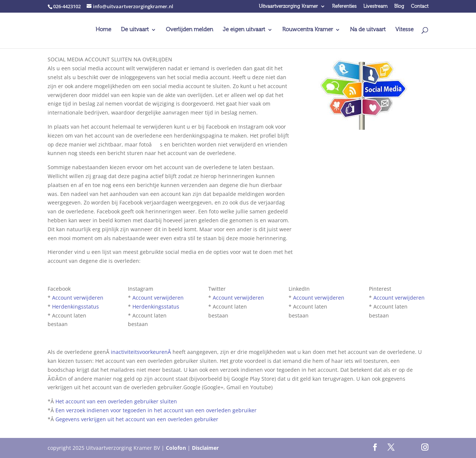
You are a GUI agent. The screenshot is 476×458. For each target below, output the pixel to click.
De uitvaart (135, 30)
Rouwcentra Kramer (308, 30)
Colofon (176, 448)
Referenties (344, 7)
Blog (399, 7)
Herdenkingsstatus (75, 307)
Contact (420, 7)
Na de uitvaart (368, 30)
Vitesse (404, 30)
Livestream (375, 7)
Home (103, 30)
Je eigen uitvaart (244, 30)
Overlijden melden (189, 30)
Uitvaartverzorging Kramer (288, 7)
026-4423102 (67, 6)
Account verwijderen (78, 298)
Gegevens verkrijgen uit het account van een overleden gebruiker (137, 419)
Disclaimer (205, 448)
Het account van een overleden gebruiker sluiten (116, 401)
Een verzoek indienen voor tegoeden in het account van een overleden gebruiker (156, 410)
